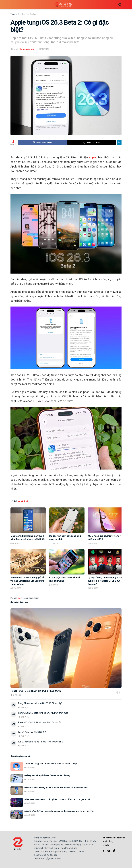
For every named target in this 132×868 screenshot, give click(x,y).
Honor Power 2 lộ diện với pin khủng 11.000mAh (36, 691)
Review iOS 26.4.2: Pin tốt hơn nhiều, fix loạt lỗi (39, 722)
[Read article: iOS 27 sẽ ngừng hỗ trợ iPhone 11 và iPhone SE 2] (105, 520)
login (20, 598)
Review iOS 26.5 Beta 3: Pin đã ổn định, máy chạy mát (43, 713)
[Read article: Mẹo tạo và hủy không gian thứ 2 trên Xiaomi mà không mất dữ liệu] (28, 520)
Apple (92, 157)
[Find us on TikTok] (114, 851)
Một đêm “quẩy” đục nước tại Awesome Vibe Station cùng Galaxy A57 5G (59, 811)
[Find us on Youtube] (109, 851)
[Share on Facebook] (42, 142)
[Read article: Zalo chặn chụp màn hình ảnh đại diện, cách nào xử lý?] (17, 767)
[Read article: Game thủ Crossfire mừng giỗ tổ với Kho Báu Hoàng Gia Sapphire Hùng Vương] (28, 562)
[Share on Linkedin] (119, 142)
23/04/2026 (54, 585)
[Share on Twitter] (92, 142)
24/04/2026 (54, 543)
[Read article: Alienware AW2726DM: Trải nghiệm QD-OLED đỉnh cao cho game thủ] (17, 802)
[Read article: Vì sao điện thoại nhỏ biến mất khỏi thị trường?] (67, 562)
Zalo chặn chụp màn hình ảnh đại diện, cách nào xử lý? (51, 763)
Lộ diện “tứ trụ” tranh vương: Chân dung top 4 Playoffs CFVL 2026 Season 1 (105, 581)
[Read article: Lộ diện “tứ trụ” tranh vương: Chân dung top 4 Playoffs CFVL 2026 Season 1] (105, 562)
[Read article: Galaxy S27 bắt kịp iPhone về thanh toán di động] (17, 778)
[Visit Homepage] (64, 5)
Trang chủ (15, 14)
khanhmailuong (27, 49)
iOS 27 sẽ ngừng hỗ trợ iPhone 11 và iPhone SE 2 (41, 742)
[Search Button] (120, 5)
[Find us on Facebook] (104, 851)
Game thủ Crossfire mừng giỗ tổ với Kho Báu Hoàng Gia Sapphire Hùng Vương (27, 581)
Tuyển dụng (108, 841)
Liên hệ (106, 845)
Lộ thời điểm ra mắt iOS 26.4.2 (32, 732)
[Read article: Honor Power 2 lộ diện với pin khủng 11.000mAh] (66, 648)
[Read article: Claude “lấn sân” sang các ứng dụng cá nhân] (67, 520)
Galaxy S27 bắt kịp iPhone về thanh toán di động (47, 775)
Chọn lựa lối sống (29, 14)
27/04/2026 (16, 543)
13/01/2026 (44, 49)
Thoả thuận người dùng (114, 838)
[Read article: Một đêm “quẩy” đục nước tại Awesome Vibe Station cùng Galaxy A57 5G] (17, 814)
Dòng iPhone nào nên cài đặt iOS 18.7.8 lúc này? (40, 703)
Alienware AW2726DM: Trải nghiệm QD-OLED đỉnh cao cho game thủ (57, 799)
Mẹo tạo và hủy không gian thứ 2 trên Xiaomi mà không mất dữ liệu (56, 787)
